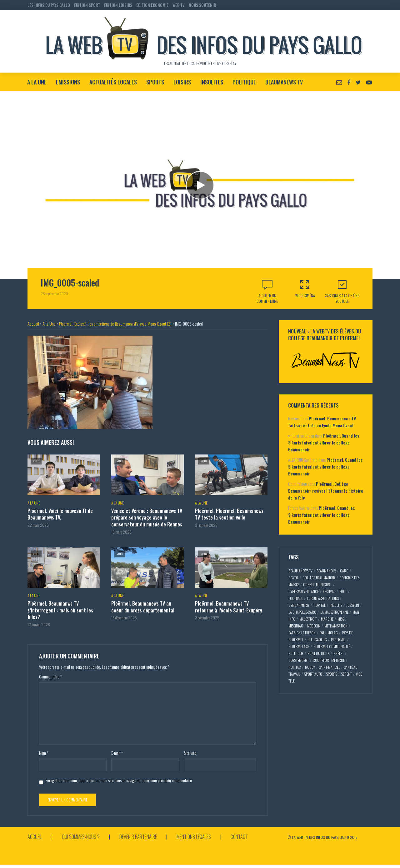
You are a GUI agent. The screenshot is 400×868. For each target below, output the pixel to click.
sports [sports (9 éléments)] (332, 674)
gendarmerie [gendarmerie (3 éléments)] (299, 605)
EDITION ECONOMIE (152, 5)
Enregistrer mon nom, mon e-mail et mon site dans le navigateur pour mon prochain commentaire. (119, 780)
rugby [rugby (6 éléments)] (310, 667)
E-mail (117, 753)
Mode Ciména (305, 289)
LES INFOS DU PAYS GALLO (49, 5)
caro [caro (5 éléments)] (344, 571)
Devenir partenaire (138, 837)
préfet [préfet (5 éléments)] (339, 653)
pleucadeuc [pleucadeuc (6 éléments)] (317, 640)
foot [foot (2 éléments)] (343, 591)
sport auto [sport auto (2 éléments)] (313, 674)
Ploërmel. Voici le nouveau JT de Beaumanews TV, (60, 514)
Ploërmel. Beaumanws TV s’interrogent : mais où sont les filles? (60, 610)
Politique (244, 82)
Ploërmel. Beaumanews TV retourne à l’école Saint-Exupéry (229, 607)
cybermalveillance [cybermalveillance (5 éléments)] (304, 591)
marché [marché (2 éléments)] (327, 619)
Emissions (68, 82)
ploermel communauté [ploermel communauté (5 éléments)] (332, 646)
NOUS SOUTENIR (202, 5)
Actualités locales (113, 82)
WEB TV (179, 5)
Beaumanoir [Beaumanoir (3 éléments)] (326, 571)
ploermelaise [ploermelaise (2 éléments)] (299, 646)
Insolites (212, 82)
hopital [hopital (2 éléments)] (320, 605)
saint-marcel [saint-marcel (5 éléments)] (330, 667)
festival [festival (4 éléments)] (329, 591)
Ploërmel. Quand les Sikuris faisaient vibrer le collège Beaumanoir (324, 442)
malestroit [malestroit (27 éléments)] (308, 619)
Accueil (33, 324)
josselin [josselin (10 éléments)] (353, 605)
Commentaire (50, 677)
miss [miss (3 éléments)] (341, 619)
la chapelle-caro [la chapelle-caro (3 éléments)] (302, 612)
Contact (239, 837)
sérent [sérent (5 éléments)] (347, 674)
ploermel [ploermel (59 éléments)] (338, 640)
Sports (155, 82)
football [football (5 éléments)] (296, 598)
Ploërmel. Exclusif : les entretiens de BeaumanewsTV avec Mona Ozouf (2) (115, 324)
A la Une (37, 82)
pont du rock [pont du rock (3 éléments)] (318, 653)
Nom (44, 753)
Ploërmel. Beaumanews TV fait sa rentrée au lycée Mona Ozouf (322, 422)
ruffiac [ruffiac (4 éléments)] (295, 667)
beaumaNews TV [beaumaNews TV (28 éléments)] (300, 571)
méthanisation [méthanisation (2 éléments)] (336, 626)
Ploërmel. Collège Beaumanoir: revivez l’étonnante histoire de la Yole (326, 491)
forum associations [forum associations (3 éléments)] (323, 598)
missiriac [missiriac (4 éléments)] (296, 626)
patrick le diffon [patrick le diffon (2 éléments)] (302, 633)
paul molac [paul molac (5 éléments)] (329, 633)
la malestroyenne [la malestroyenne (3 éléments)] (334, 612)
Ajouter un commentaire (267, 298)
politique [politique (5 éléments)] (296, 653)
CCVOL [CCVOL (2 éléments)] (293, 578)
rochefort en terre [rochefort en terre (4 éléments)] (329, 660)
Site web (190, 753)
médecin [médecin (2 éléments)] (314, 626)
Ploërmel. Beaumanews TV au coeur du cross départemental (143, 607)
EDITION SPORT (87, 5)
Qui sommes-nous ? (81, 837)
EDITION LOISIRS (118, 5)
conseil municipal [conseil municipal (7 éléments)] (317, 584)
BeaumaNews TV (284, 82)
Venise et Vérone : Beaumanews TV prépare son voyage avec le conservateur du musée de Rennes (147, 518)
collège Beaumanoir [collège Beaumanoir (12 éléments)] (319, 578)
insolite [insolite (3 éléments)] (336, 605)
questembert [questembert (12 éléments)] (299, 660)
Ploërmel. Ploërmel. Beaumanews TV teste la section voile (229, 514)
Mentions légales (194, 837)
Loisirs (182, 82)
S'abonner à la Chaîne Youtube (342, 291)
